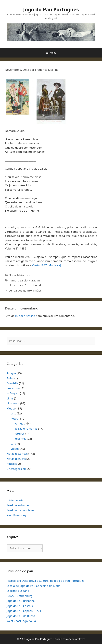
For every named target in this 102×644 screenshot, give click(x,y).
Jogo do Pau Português (51, 9)
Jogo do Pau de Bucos (21, 616)
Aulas (10, 378)
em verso (13, 388)
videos (15, 449)
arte (13, 413)
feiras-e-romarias (26, 429)
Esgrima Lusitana (18, 591)
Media (11, 408)
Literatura (13, 403)
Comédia (12, 383)
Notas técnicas (16, 459)
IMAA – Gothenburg (20, 596)
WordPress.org (16, 515)
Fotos (14, 418)
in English (13, 393)
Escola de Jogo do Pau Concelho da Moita (34, 586)
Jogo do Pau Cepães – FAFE (24, 611)
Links (10, 398)
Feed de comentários (20, 510)
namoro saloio (18, 280)
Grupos (20, 433)
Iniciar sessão (15, 500)
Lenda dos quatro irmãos (25, 290)
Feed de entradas (18, 505)
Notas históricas (19, 275)
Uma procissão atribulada (26, 285)
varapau (34, 280)
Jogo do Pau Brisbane (21, 601)
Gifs (13, 444)
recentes (21, 439)
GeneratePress (77, 639)
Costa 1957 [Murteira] (46, 265)
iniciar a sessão (25, 316)
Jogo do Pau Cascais (20, 606)
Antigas (20, 423)
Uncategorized (16, 469)
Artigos (11, 373)
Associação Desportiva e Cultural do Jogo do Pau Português (45, 581)
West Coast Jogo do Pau (22, 621)
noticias (12, 464)
